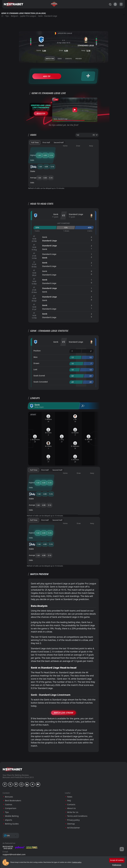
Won (35, 349)
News (70, 771)
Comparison (11, 783)
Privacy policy (73, 794)
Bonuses (9, 771)
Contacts (71, 779)
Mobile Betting (12, 791)
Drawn (36, 355)
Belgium (15, 16)
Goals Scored (39, 367)
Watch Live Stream (64, 687)
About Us (72, 783)
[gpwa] (28, 842)
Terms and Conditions (77, 791)
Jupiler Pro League (28, 16)
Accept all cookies (117, 860)
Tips (7, 16)
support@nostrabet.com (14, 829)
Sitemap (71, 798)
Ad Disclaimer (74, 802)
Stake (36, 157)
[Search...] (110, 4)
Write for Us (73, 787)
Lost (35, 361)
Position (37, 342)
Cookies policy (77, 862)
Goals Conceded (41, 373)
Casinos (9, 779)
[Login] (115, 4)
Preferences (117, 865)
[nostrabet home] (12, 744)
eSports (9, 794)
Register (41, 113)
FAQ (69, 775)
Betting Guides (12, 798)
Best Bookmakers (13, 775)
